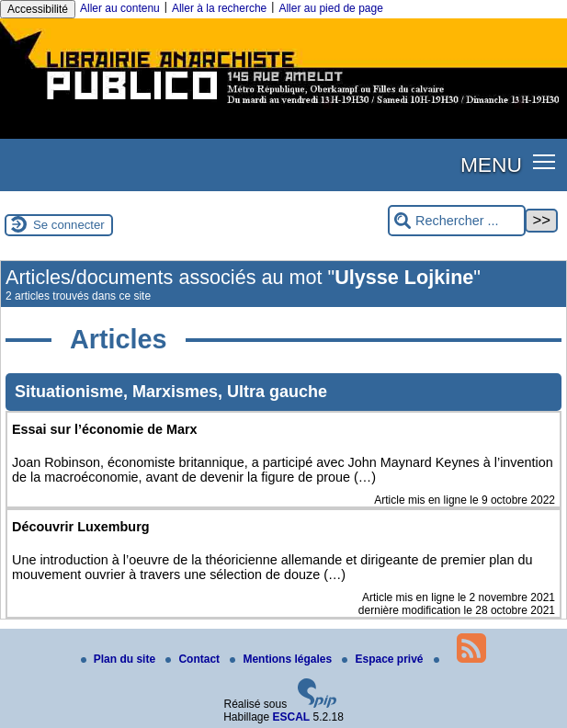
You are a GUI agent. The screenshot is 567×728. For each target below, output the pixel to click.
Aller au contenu (120, 8)
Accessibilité (38, 9)
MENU (491, 165)
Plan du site (120, 659)
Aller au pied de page (330, 8)
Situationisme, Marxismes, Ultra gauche (171, 392)
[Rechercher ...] (457, 221)
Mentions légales (282, 659)
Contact (194, 659)
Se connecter (69, 225)
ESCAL (292, 717)
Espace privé (384, 659)
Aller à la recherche (219, 8)
